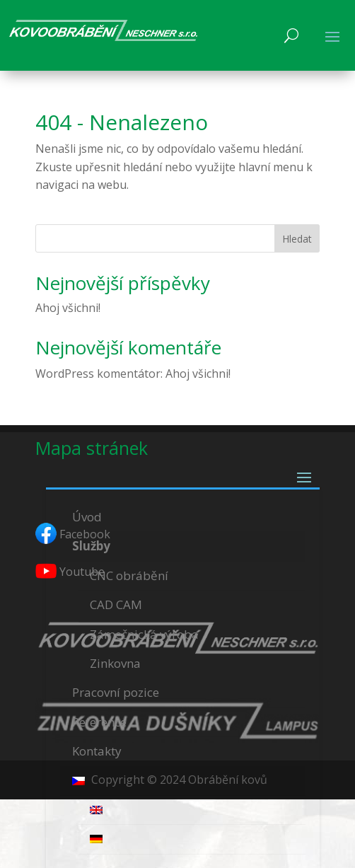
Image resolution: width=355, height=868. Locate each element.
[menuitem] (183, 781)
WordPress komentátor (98, 374)
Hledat (297, 239)
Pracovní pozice (116, 692)
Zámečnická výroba (144, 634)
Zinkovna (115, 663)
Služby (91, 546)
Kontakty (97, 751)
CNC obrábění (129, 575)
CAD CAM (116, 604)
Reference (99, 722)
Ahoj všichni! (68, 308)
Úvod (87, 517)
